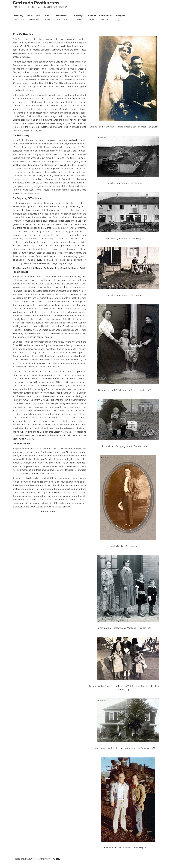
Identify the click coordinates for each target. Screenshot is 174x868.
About (49, 18)
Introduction (19, 17)
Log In (120, 17)
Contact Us (106, 17)
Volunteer (79, 18)
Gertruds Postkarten (36, 3)
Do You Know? (63, 18)
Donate (92, 17)
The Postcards (35, 18)
